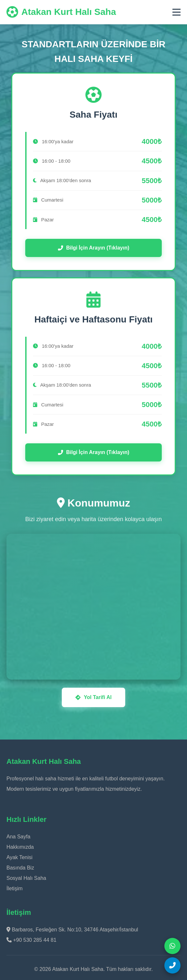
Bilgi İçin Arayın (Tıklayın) (94, 248)
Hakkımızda (20, 847)
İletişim (15, 888)
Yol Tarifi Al (93, 697)
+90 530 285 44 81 (31, 940)
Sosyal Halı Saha (26, 878)
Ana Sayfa (18, 837)
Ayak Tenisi (19, 857)
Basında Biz (20, 868)
